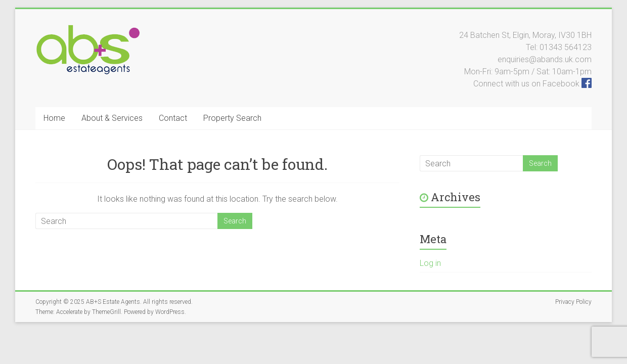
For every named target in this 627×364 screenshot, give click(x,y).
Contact (173, 118)
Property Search (232, 118)
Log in (430, 263)
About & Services (112, 118)
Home (54, 118)
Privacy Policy (573, 302)
